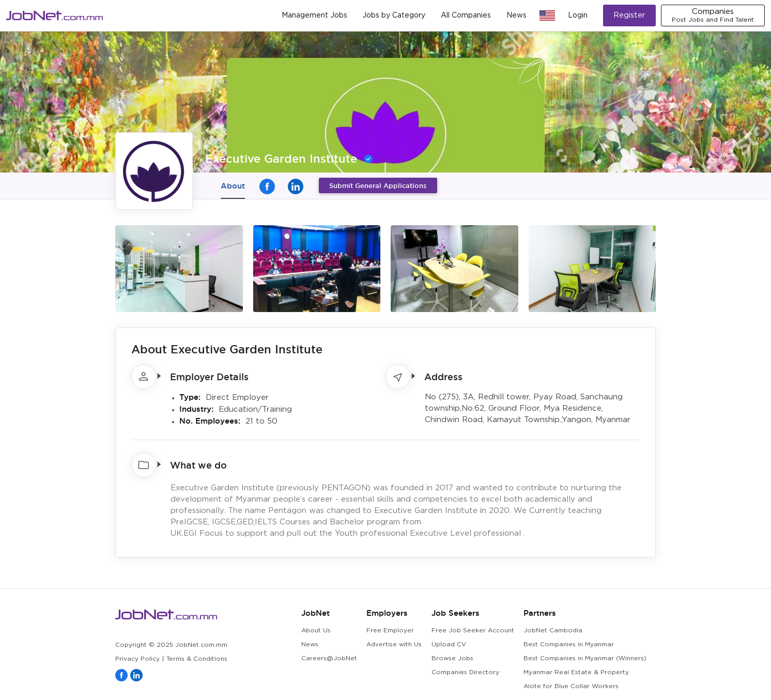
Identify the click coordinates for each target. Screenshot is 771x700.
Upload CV (449, 644)
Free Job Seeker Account (473, 631)
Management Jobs (314, 15)
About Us (316, 631)
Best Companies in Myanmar (569, 644)
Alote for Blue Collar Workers (571, 686)
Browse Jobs (452, 658)
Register (629, 15)
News (516, 15)
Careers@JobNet (329, 658)
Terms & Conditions (197, 659)
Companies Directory (465, 672)
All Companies (466, 15)
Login (578, 15)
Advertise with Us (394, 644)
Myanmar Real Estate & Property (576, 672)
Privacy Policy (137, 659)
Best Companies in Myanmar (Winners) (585, 658)
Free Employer (390, 631)
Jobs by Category (394, 15)
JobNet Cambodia (553, 631)
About (233, 186)
